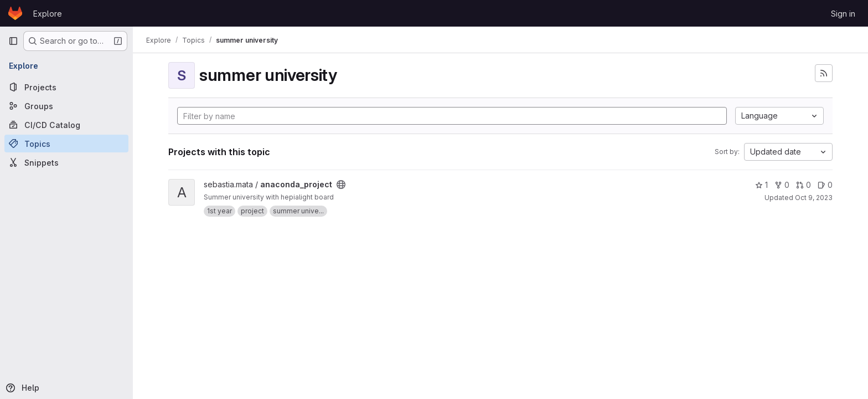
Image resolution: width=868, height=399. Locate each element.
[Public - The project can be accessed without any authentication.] (341, 185)
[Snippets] (66, 162)
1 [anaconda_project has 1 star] (761, 185)
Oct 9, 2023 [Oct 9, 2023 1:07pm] (814, 198)
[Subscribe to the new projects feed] (824, 73)
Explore (48, 14)
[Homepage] (15, 13)
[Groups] (66, 106)
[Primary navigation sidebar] (13, 41)
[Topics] (66, 144)
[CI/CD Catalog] (66, 125)
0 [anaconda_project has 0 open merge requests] (804, 185)
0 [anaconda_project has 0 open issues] (825, 185)
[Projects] (66, 87)
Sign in (843, 14)
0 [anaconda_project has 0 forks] (782, 185)
